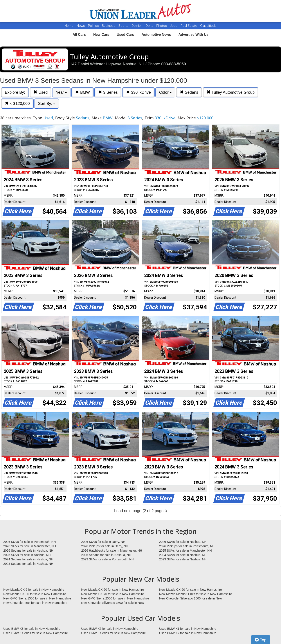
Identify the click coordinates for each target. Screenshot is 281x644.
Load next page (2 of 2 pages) (140, 511)
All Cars (79, 35)
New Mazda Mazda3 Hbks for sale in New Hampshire (195, 594)
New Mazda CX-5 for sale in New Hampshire (34, 590)
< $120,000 (17, 103)
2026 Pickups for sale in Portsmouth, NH (187, 546)
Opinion (137, 26)
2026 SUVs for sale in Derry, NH (103, 542)
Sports (124, 26)
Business (109, 26)
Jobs (174, 26)
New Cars (101, 35)
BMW (82, 92)
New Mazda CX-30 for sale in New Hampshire (35, 594)
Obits (150, 26)
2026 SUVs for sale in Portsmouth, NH (30, 542)
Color (165, 92)
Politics (93, 26)
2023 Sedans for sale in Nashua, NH (28, 564)
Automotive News (156, 35)
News (81, 26)
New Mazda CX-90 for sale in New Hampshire (191, 590)
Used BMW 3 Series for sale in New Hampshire (113, 633)
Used (41, 92)
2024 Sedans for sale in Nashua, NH (28, 559)
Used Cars (125, 35)
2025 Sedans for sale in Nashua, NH (106, 555)
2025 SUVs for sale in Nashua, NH (27, 555)
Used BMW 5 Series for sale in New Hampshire (36, 633)
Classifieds (208, 26)
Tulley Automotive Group (231, 92)
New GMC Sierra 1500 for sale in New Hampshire (37, 598)
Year (61, 92)
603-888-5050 (174, 64)
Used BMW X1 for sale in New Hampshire (188, 629)
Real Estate (189, 26)
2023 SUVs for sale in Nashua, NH (183, 559)
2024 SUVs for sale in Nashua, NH (183, 555)
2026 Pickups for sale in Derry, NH (105, 546)
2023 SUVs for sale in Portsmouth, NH (107, 559)
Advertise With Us (194, 35)
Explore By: (15, 92)
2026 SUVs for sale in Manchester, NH (30, 546)
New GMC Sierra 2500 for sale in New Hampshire (115, 598)
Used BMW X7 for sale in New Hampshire (188, 633)
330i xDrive (138, 92)
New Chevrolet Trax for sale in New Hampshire (35, 603)
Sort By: (46, 104)
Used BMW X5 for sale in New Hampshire (110, 629)
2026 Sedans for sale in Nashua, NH (28, 551)
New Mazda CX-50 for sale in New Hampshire (113, 590)
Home (69, 26)
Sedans (189, 92)
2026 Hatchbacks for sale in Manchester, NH (112, 551)
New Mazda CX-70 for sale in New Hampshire (113, 594)
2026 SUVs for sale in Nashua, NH (183, 542)
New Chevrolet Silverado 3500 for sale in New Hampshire (113, 603)
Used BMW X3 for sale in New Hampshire (32, 629)
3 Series (108, 92)
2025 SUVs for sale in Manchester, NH (186, 551)
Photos (162, 26)
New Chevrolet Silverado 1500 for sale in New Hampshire (191, 599)
